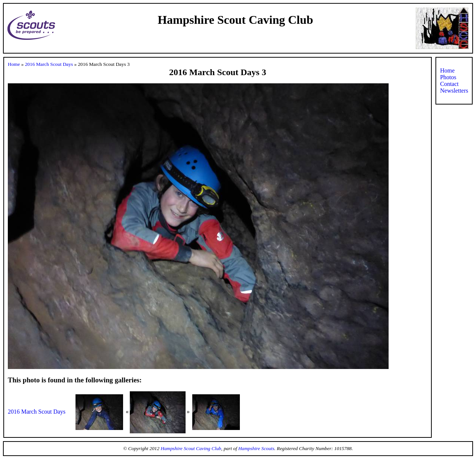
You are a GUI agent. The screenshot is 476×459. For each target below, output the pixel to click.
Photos (448, 77)
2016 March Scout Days (49, 64)
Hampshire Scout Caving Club (191, 448)
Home (14, 64)
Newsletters (454, 91)
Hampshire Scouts (256, 448)
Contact (449, 84)
